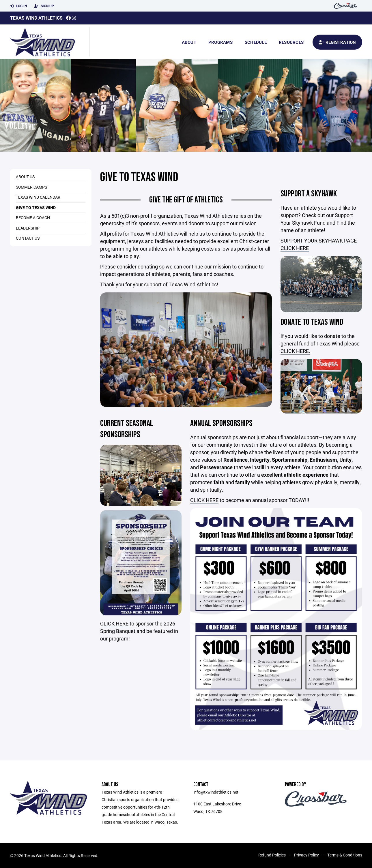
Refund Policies (272, 855)
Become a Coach (33, 218)
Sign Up (44, 6)
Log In (18, 6)
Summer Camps (31, 187)
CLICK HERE (115, 623)
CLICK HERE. (295, 351)
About (189, 42)
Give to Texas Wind (36, 207)
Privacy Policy (306, 855)
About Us (25, 177)
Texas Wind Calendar (38, 197)
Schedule (256, 42)
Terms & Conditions (345, 855)
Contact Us (28, 238)
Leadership (28, 228)
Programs (220, 42)
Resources (291, 42)
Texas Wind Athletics (36, 18)
